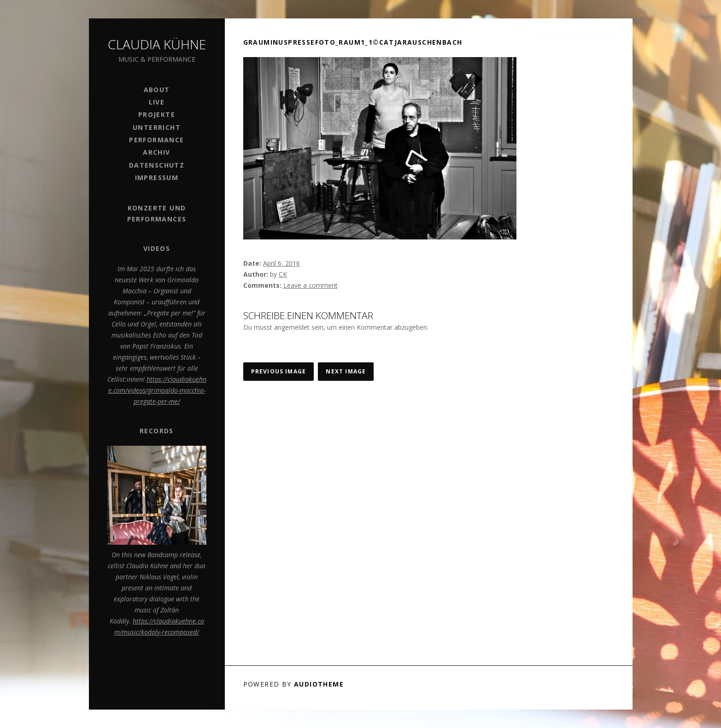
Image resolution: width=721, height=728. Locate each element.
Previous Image (279, 371)
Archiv (156, 152)
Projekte (157, 114)
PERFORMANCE (156, 140)
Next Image (346, 371)
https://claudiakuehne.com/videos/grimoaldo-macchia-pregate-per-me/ (157, 390)
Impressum (157, 178)
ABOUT (157, 90)
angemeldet (292, 327)
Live (157, 102)
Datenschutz (157, 165)
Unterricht (157, 127)
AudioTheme (319, 684)
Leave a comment (311, 285)
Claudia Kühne (157, 44)
